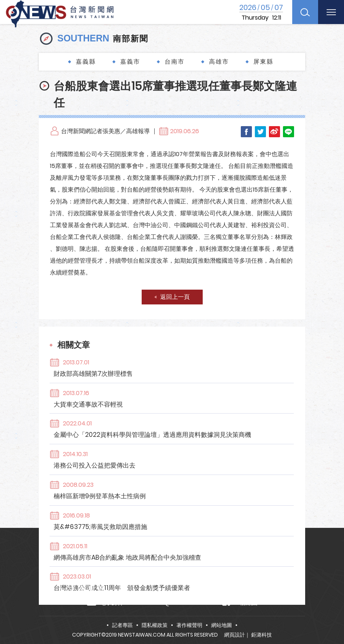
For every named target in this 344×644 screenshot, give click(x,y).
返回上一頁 (175, 297)
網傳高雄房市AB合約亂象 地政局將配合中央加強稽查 (168, 477)
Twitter (260, 132)
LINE (289, 132)
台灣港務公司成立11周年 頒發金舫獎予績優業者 (163, 496)
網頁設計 (235, 635)
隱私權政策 (155, 625)
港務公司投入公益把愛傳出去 (135, 419)
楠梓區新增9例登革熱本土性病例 (140, 438)
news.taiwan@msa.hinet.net (170, 603)
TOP (328, 617)
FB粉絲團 (240, 602)
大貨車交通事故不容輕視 (129, 381)
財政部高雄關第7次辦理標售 (134, 362)
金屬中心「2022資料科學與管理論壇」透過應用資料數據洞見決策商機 (193, 400)
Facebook (246, 132)
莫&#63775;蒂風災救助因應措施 (141, 458)
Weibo (274, 132)
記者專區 (122, 625)
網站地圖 (222, 625)
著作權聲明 (189, 625)
